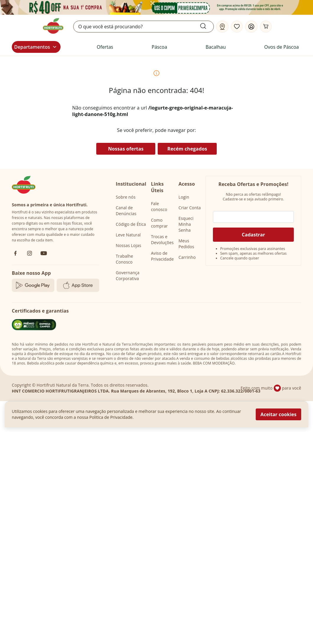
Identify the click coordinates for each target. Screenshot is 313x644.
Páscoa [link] (159, 47)
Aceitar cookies (278, 414)
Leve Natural (128, 235)
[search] (144, 27)
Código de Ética (131, 224)
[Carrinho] (266, 27)
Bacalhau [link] (216, 47)
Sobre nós (126, 197)
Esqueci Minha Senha (186, 224)
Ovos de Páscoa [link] (282, 47)
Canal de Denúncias (126, 211)
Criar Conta (190, 208)
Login (184, 197)
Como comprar (159, 223)
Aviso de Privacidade (162, 256)
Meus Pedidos (186, 244)
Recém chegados (187, 149)
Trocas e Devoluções (162, 240)
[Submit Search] (207, 26)
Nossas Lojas (128, 245)
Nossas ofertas (126, 149)
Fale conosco (159, 206)
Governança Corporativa (128, 276)
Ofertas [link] (105, 47)
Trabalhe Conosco (124, 259)
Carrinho (187, 257)
